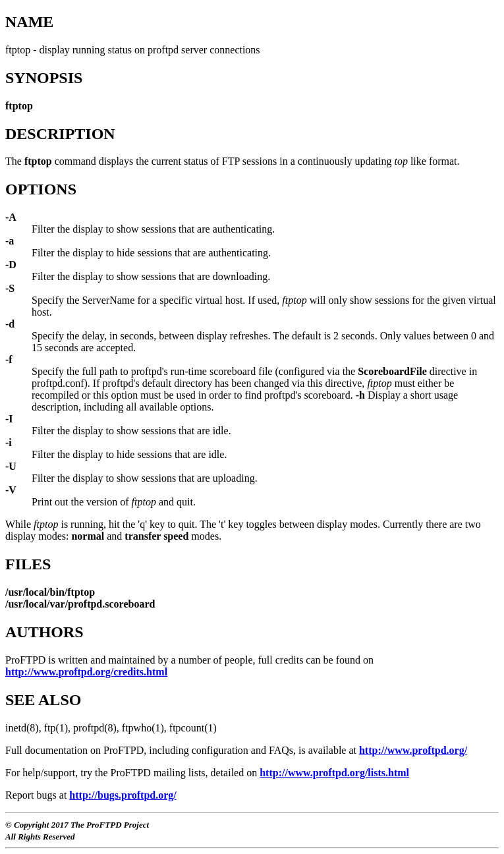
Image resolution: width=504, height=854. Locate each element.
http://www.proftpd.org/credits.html (86, 672)
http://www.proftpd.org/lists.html (334, 773)
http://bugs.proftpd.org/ (123, 795)
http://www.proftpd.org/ (413, 750)
